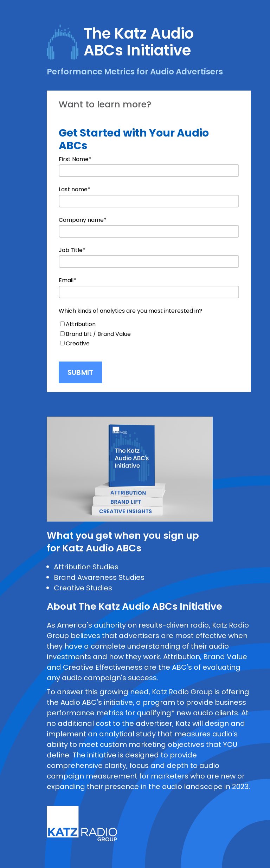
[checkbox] (149, 334)
